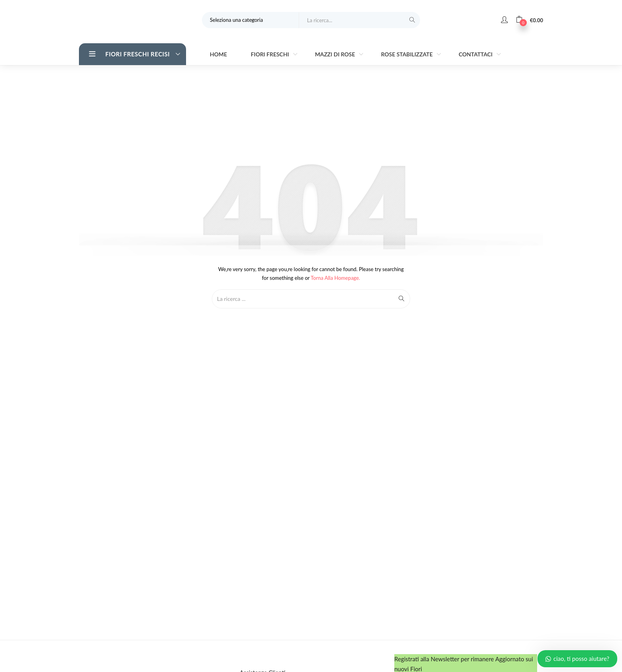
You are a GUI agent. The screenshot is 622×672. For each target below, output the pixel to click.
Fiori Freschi (271, 54)
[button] (529, 20)
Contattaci (476, 54)
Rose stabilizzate (407, 54)
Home (218, 54)
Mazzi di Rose (336, 54)
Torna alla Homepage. (335, 278)
